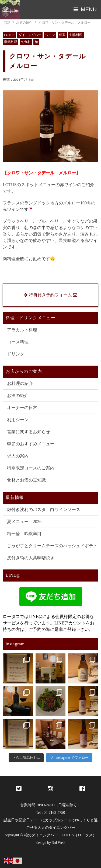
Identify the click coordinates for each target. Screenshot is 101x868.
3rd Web (58, 843)
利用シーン (18, 420)
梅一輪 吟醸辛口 (24, 534)
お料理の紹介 (20, 383)
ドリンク (16, 354)
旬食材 (26, 42)
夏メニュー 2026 (24, 522)
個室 (62, 35)
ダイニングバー (30, 35)
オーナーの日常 (22, 408)
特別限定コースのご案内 (31, 468)
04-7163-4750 (54, 813)
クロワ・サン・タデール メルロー (65, 23)
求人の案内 (18, 456)
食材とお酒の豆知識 (26, 480)
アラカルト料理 (22, 330)
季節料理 (11, 42)
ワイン (50, 35)
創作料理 (76, 35)
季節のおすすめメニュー (31, 444)
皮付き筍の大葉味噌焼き (31, 558)
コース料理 (18, 342)
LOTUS (9, 35)
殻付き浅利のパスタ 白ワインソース (44, 510)
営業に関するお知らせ (29, 432)
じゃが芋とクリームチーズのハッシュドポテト (52, 546)
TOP (7, 23)
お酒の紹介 (24, 23)
